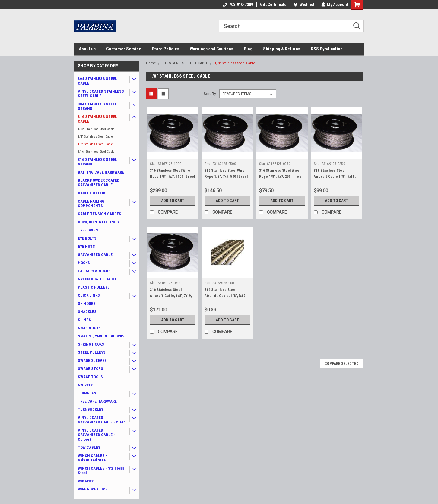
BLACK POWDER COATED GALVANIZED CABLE (99, 183)
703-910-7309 (238, 5)
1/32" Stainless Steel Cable (96, 129)
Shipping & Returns (282, 49)
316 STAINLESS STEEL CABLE (97, 119)
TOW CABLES (89, 447)
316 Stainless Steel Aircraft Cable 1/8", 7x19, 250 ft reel (335, 177)
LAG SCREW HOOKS (94, 271)
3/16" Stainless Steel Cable (96, 152)
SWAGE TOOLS (90, 377)
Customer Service (124, 49)
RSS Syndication (327, 49)
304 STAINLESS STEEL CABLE (97, 81)
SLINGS (84, 320)
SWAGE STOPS (90, 369)
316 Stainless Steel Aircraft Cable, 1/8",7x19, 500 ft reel (171, 296)
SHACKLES (87, 312)
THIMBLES (87, 393)
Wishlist (304, 5)
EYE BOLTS (87, 238)
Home (151, 63)
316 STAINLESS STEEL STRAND (97, 162)
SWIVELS (86, 385)
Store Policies (165, 49)
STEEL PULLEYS (92, 352)
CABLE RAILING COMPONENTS (91, 203)
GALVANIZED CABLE (95, 255)
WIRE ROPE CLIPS (93, 489)
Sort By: (210, 94)
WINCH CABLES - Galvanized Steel (92, 458)
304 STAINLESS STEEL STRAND (97, 106)
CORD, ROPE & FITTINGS (98, 222)
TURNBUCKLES (91, 409)
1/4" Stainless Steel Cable (95, 137)
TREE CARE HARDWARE (97, 401)
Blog (248, 49)
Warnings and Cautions (211, 49)
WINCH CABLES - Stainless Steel (101, 471)
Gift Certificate (273, 5)
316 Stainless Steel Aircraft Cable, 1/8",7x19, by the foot (225, 296)
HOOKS (84, 263)
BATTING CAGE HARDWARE (101, 172)
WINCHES (86, 481)
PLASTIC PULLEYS (94, 287)
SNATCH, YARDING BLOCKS (101, 336)
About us (87, 49)
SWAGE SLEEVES (92, 360)
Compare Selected (341, 364)
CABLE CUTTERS (92, 193)
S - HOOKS (87, 303)
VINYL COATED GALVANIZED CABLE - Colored (96, 435)
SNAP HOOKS (89, 328)
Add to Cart (173, 201)
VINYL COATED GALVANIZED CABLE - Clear (101, 420)
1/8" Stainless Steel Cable (95, 144)
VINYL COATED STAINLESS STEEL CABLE (101, 94)
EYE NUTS (86, 246)
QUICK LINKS (89, 295)
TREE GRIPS (88, 230)
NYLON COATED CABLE (97, 279)
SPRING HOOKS (91, 344)
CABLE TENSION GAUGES (100, 214)
